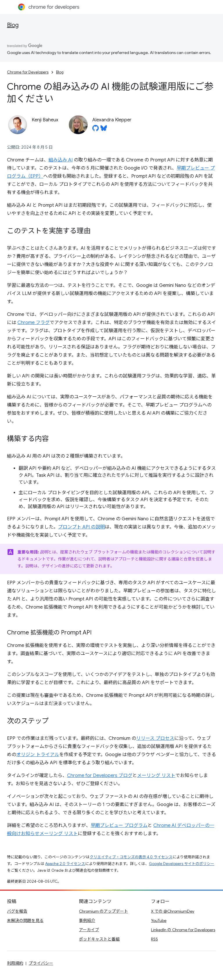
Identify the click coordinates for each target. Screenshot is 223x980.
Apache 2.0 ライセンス (65, 864)
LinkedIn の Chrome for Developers (183, 930)
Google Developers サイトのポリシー (182, 864)
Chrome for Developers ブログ (100, 776)
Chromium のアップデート (104, 911)
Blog (13, 25)
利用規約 (15, 963)
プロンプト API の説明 (81, 527)
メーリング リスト (156, 776)
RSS (154, 939)
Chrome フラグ (34, 323)
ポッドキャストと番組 (99, 939)
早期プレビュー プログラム (119, 826)
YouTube (159, 920)
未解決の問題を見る (25, 920)
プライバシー (41, 963)
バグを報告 (17, 911)
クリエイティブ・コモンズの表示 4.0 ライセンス (131, 857)
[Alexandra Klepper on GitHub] (96, 130)
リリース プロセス (155, 738)
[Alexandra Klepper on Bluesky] (104, 130)
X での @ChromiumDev (173, 911)
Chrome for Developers (28, 72)
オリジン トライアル (38, 755)
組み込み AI (61, 160)
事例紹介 (87, 920)
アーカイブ (89, 930)
